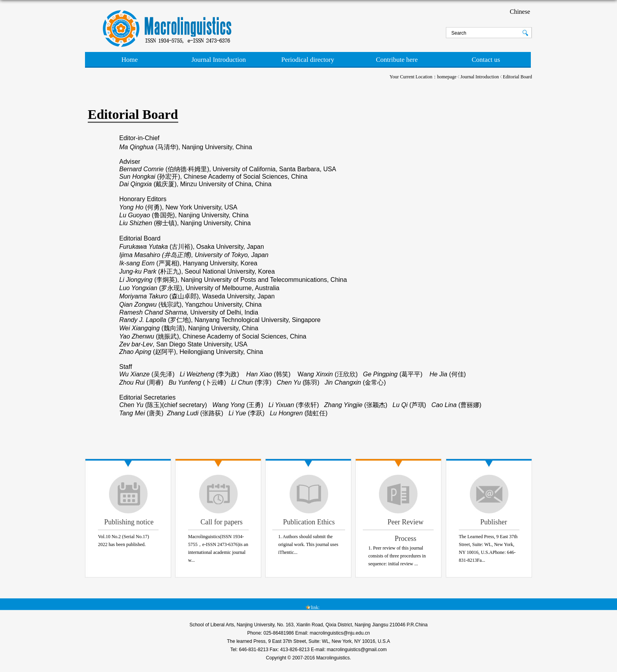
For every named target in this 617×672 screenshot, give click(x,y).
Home (129, 60)
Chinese (520, 12)
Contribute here (397, 60)
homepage (447, 77)
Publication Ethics (309, 522)
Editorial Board (517, 77)
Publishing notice (129, 522)
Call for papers (222, 522)
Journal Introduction (218, 60)
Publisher (493, 522)
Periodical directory (308, 60)
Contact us (486, 60)
